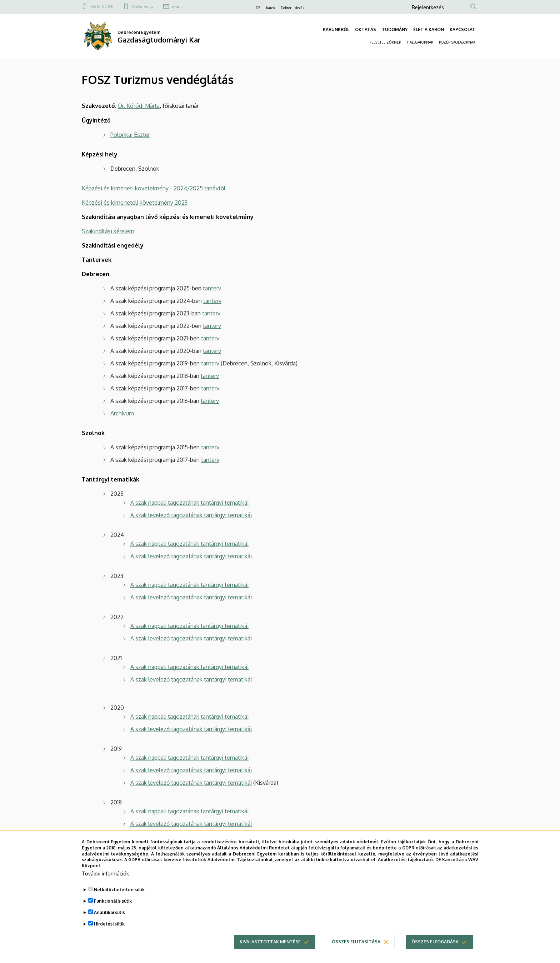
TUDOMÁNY (395, 29)
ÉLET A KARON (429, 29)
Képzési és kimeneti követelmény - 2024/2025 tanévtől (154, 188)
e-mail (177, 6)
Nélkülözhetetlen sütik (119, 890)
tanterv (212, 288)
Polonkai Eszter (130, 135)
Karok (271, 8)
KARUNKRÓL (336, 29)
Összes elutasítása (356, 942)
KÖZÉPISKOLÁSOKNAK (457, 42)
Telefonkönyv (142, 6)
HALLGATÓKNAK (420, 42)
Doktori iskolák (292, 8)
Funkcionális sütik (113, 901)
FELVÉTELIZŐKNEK (385, 42)
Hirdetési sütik (109, 924)
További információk (105, 874)
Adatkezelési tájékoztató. (406, 860)
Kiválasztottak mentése (270, 942)
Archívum (122, 413)
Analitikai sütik (109, 912)
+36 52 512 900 (102, 6)
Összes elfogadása (435, 942)
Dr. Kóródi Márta (139, 106)
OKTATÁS (366, 29)
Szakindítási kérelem (108, 231)
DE (258, 8)
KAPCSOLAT (462, 29)
